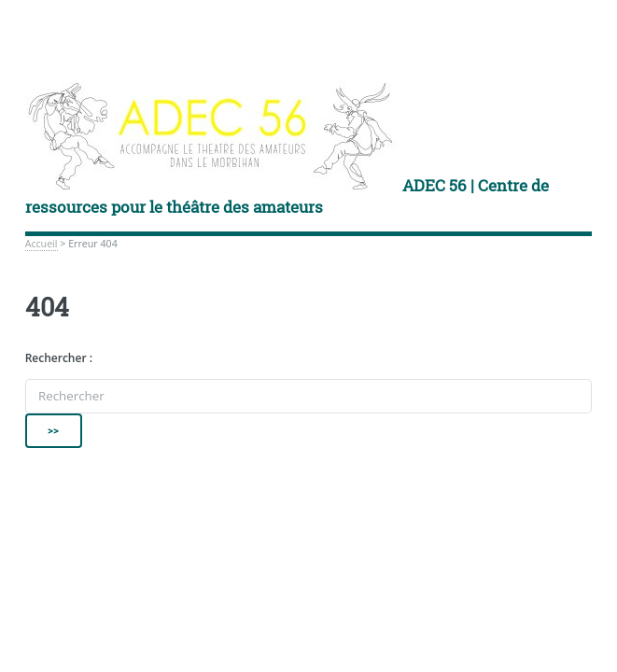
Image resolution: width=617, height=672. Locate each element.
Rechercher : (59, 358)
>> (54, 430)
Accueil (42, 244)
